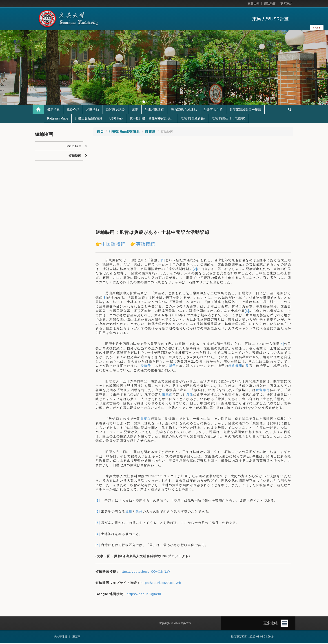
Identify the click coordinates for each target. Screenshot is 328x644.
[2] (195, 270)
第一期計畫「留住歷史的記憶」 (152, 120)
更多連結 (286, 4)
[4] (247, 312)
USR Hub (116, 120)
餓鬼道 (167, 396)
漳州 (129, 513)
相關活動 (93, 111)
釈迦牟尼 (263, 391)
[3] (105, 299)
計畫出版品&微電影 (89, 120)
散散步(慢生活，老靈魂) (228, 120)
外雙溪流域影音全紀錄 (245, 111)
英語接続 (146, 245)
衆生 (190, 396)
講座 (135, 111)
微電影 (150, 133)
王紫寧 (76, 638)
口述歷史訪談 (115, 111)
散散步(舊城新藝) (193, 120)
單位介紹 (73, 111)
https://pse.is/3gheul (144, 595)
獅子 (172, 367)
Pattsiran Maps (58, 120)
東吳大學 (253, 4)
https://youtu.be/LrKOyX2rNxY (145, 573)
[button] (4, 68)
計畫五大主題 (213, 111)
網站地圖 (270, 4)
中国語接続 (113, 245)
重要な (146, 420)
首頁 (100, 133)
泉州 (139, 513)
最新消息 (53, 111)
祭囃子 (146, 367)
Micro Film (74, 147)
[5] (282, 345)
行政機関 (235, 367)
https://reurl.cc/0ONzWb (161, 584)
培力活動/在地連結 (184, 111)
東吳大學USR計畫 (270, 19)
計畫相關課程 (154, 111)
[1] (163, 261)
